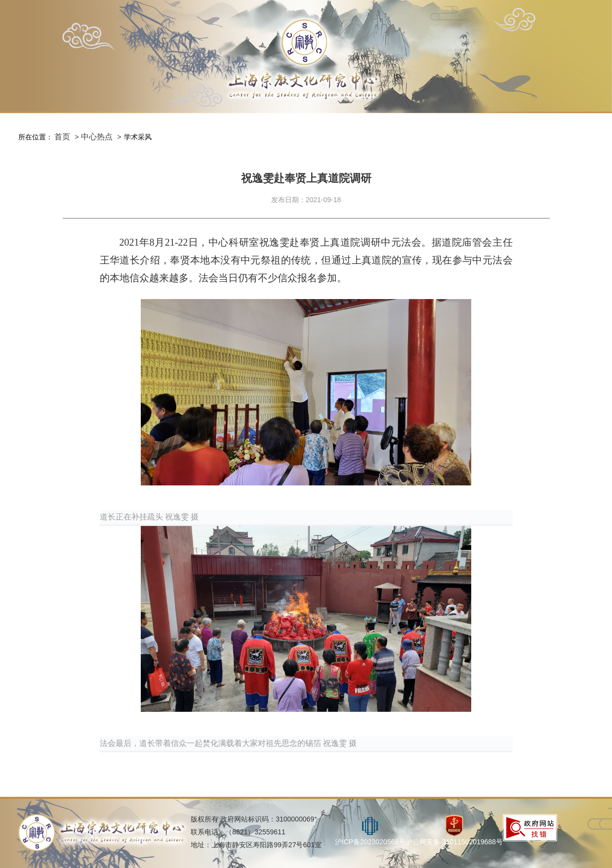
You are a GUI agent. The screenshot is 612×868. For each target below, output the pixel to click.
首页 (62, 137)
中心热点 (97, 137)
